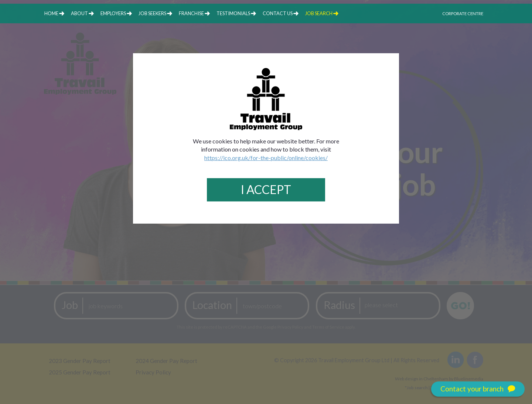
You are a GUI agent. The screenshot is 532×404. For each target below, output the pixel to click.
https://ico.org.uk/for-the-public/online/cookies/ (266, 158)
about (79, 13)
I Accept (266, 189)
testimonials (233, 13)
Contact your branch (478, 389)
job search (319, 13)
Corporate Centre (463, 13)
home (51, 13)
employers (113, 13)
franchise (191, 13)
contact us (278, 13)
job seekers (152, 13)
